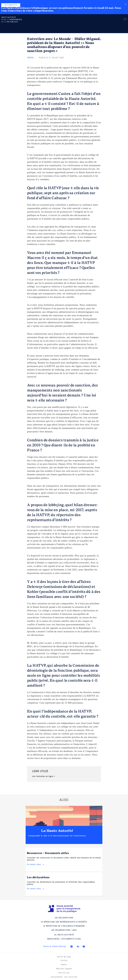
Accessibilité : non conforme (64, 977)
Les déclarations (38, 877)
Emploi (64, 965)
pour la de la (12, 20)
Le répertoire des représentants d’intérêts (64, 922)
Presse (30, 58)
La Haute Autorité (57, 831)
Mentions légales (64, 969)
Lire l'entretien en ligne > (44, 776)
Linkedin (78, 946)
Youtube (84, 946)
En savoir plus (34, 864)
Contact (64, 960)
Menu (125, 20)
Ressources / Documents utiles (48, 853)
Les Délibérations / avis (64, 930)
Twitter (71, 946)
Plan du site (64, 973)
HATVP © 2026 (64, 957)
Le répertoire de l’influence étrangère (64, 926)
